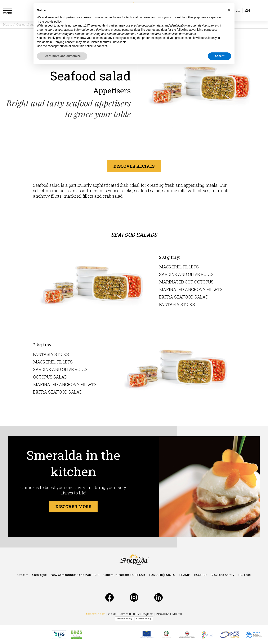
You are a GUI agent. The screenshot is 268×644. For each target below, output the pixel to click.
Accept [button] (220, 56)
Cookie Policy (144, 619)
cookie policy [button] (53, 22)
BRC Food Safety (222, 575)
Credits (23, 575)
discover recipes (134, 166)
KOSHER (200, 575)
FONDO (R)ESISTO (162, 575)
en (247, 10)
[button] (229, 10)
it (238, 10)
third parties (110, 25)
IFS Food (245, 575)
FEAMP (185, 575)
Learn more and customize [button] (62, 56)
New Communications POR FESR (75, 575)
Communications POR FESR (124, 575)
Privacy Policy (124, 619)
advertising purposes (203, 30)
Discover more (73, 507)
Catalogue (39, 575)
